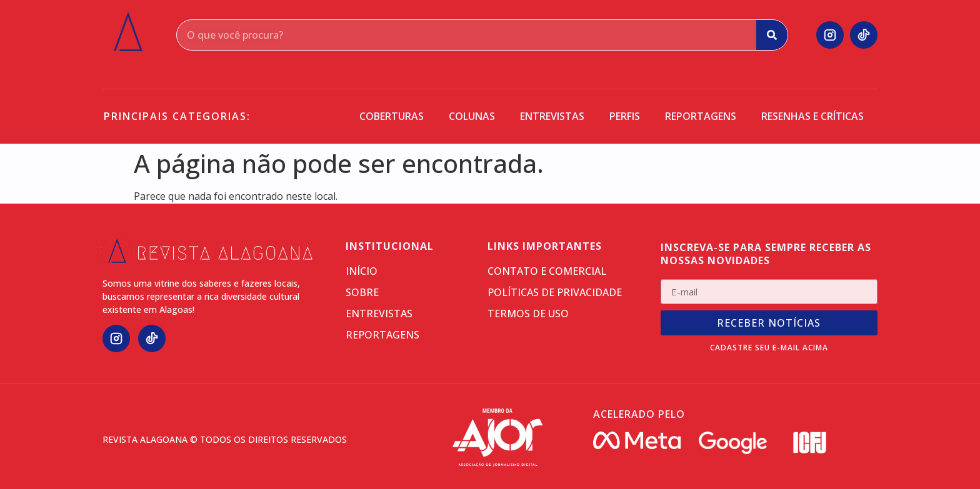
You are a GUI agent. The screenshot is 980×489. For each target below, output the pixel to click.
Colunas (472, 116)
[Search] (772, 35)
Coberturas (392, 116)
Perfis (625, 116)
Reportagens (701, 116)
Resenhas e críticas (812, 116)
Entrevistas (552, 116)
